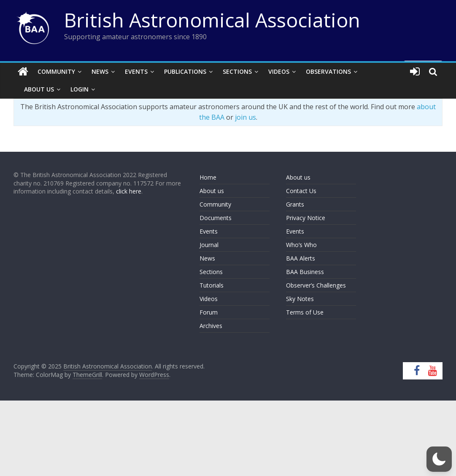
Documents (216, 218)
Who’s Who (301, 245)
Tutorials (212, 285)
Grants (295, 204)
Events (136, 71)
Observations (328, 71)
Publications (185, 71)
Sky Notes (300, 299)
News (100, 71)
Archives (211, 326)
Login (80, 89)
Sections (237, 71)
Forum (209, 312)
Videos (279, 71)
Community (56, 71)
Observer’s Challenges (316, 285)
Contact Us (301, 191)
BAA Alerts (301, 258)
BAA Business (305, 272)
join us (246, 117)
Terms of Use (305, 312)
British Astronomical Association (212, 20)
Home (208, 177)
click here (129, 191)
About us (212, 191)
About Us (39, 89)
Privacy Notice (306, 218)
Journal (209, 245)
